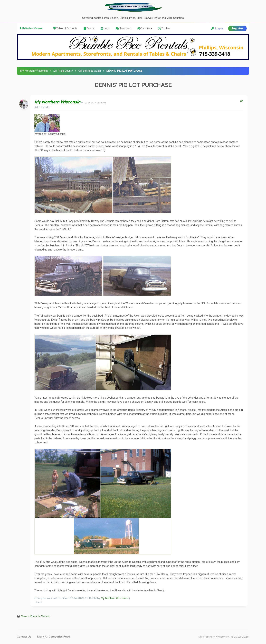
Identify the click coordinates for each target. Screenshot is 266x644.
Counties (145, 28)
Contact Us (24, 637)
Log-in (217, 28)
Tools (164, 28)
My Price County (63, 71)
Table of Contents (65, 28)
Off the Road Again (90, 71)
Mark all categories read (53, 637)
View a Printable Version (36, 616)
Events (89, 28)
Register (237, 28)
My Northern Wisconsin (34, 71)
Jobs (105, 28)
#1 (242, 101)
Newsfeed (123, 28)
